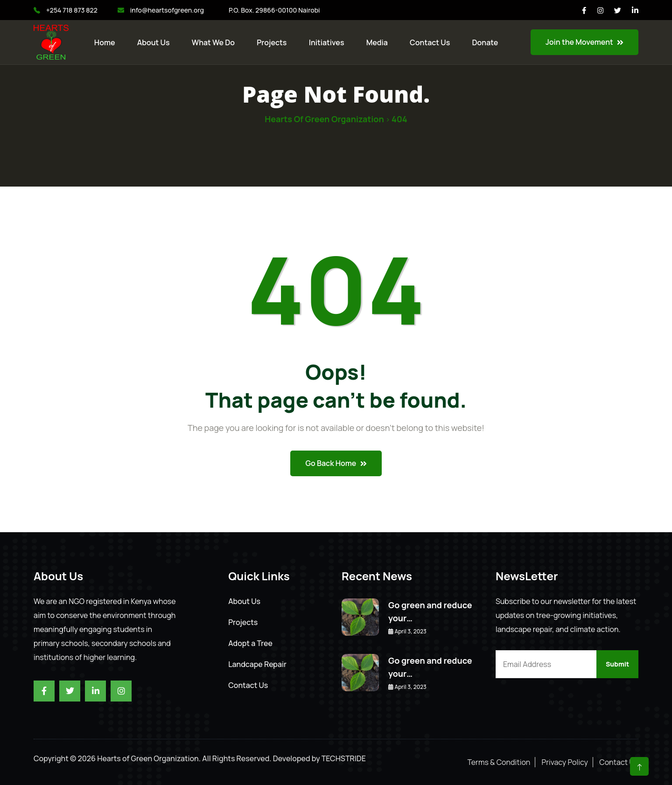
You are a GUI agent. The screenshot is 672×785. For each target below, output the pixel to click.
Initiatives (327, 42)
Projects (272, 42)
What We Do (213, 42)
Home (105, 42)
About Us (154, 42)
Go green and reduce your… (430, 611)
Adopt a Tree (250, 643)
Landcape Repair (257, 664)
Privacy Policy (565, 762)
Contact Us (248, 685)
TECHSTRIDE (344, 758)
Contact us (430, 42)
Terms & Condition (499, 762)
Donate (485, 42)
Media (377, 42)
